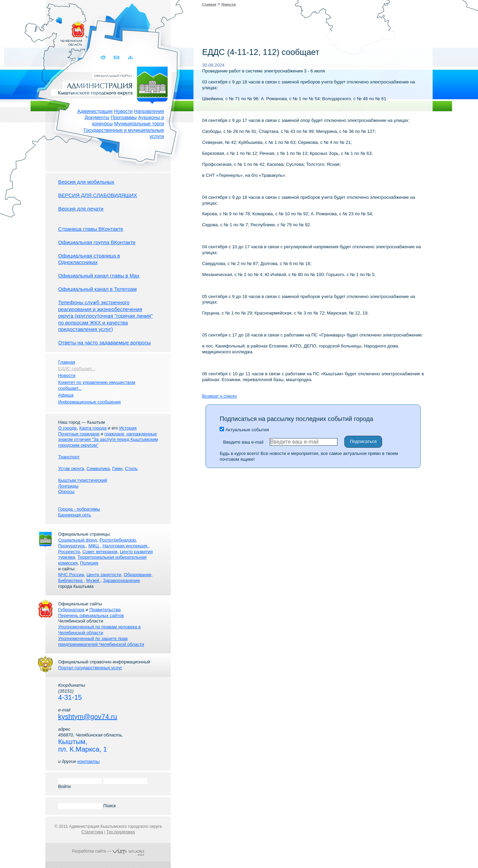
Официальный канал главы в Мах (99, 276)
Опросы (66, 492)
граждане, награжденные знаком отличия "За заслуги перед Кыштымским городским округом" (108, 440)
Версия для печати (81, 209)
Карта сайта (130, 58)
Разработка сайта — (108, 851)
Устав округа (71, 469)
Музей (93, 580)
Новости (123, 111)
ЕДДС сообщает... (77, 369)
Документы (97, 117)
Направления (149, 111)
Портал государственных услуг (90, 668)
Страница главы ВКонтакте (91, 229)
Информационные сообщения (89, 402)
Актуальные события (244, 430)
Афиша (66, 395)
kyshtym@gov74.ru (87, 717)
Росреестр (69, 552)
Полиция (89, 563)
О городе (67, 428)
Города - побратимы (79, 509)
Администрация (95, 111)
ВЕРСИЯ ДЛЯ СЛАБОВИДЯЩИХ (98, 195)
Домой (104, 58)
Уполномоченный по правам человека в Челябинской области (99, 630)
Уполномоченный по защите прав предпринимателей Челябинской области (101, 641)
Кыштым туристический (83, 480)
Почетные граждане (79, 434)
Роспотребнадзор (118, 540)
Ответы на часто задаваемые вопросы (104, 342)
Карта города (93, 428)
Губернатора (71, 610)
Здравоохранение (121, 580)
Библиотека (71, 580)
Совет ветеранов (100, 552)
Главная (209, 4)
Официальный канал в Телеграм (97, 289)
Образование (138, 575)
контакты (88, 761)
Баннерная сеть (75, 515)
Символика (98, 469)
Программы (124, 117)
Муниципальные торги (139, 124)
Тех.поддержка (121, 832)
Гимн (118, 469)
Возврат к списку (219, 396)
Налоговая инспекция (125, 546)
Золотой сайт (18, 31)
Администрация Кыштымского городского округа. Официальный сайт (112, 84)
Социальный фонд (77, 540)
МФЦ (94, 546)
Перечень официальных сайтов (91, 615)
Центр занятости (104, 575)
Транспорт (69, 457)
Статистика (92, 832)
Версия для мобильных (86, 182)
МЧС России (71, 575)
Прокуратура (72, 546)
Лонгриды (68, 486)
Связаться (117, 58)
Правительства (105, 610)
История (128, 428)
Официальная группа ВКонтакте (97, 242)
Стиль (131, 469)
